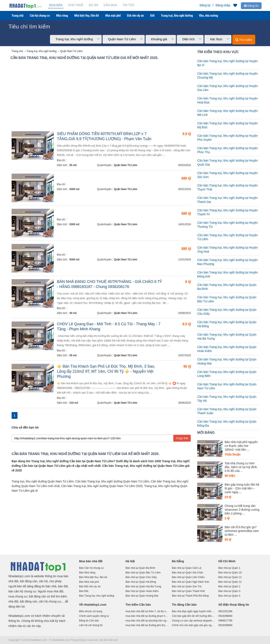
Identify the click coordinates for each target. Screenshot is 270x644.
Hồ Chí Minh (227, 561)
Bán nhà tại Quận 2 (229, 586)
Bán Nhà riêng (87, 573)
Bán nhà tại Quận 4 (229, 596)
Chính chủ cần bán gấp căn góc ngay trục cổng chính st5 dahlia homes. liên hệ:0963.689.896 (194, 625)
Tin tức (129, 5)
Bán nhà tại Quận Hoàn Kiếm (142, 591)
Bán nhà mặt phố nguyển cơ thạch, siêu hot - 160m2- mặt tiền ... (241, 446)
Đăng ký (205, 5)
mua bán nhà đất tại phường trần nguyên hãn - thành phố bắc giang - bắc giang (147, 621)
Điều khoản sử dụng (91, 611)
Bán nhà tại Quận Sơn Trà (187, 586)
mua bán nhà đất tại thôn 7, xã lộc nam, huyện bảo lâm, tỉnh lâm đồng (147, 611)
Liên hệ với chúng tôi (91, 625)
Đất (152, 15)
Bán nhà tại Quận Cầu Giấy (141, 577)
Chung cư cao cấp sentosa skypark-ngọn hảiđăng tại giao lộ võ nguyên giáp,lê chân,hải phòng (194, 621)
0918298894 (225, 616)
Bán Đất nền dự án (90, 586)
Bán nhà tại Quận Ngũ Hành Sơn (190, 582)
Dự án (93, 5)
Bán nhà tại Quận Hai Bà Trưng (143, 586)
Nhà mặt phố (113, 15)
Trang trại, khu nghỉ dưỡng (177, 15)
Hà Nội (130, 561)
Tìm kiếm (244, 40)
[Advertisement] (101, 96)
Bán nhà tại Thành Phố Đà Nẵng (190, 596)
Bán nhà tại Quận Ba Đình (140, 568)
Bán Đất (84, 591)
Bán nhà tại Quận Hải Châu (188, 573)
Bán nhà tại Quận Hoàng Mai (142, 596)
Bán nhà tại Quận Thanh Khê (188, 591)
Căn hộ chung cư (40, 15)
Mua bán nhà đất (91, 561)
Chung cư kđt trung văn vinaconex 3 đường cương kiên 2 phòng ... (242, 510)
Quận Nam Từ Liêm (126, 165)
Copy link (182, 438)
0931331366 (225, 611)
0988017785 (225, 621)
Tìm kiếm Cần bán (138, 605)
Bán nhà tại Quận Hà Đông (141, 582)
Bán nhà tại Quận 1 (229, 568)
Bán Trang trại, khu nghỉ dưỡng (97, 596)
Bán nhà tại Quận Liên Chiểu (188, 577)
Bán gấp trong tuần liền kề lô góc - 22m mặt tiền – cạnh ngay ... (242, 488)
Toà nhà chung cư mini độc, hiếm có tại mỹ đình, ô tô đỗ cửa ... (241, 467)
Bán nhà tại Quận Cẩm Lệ (187, 568)
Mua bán (56, 5)
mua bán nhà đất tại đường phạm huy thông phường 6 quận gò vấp (147, 616)
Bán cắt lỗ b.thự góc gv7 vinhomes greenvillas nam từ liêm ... (242, 531)
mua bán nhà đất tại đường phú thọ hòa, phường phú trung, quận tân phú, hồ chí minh (147, 625)
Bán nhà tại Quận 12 (230, 582)
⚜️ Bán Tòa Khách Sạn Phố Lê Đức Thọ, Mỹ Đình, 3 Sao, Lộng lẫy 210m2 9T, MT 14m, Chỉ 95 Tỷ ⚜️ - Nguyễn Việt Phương (106, 371)
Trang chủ (18, 15)
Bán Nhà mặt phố (89, 582)
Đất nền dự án (135, 15)
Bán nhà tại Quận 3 (229, 591)
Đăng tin (251, 6)
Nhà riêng (62, 15)
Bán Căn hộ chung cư (91, 568)
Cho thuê (76, 5)
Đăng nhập (223, 5)
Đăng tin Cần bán (89, 621)
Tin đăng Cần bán (184, 605)
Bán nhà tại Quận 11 (230, 577)
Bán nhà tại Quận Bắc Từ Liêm (143, 573)
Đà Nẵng (178, 561)
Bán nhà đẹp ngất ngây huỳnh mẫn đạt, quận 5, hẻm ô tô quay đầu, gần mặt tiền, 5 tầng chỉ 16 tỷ (194, 611)
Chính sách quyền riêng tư (94, 616)
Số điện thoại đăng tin (234, 605)
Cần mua (110, 5)
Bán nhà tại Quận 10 (230, 573)
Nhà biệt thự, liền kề (87, 15)
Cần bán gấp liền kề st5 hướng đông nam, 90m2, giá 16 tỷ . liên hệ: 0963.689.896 (194, 616)
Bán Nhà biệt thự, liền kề (93, 577)
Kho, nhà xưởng (209, 15)
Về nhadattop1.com (93, 605)
